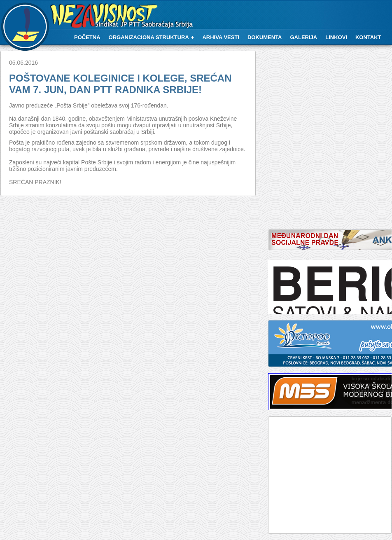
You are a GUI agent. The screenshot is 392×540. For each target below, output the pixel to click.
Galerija (304, 37)
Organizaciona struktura (149, 37)
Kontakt (368, 37)
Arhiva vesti (221, 37)
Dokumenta (265, 37)
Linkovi (336, 37)
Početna (87, 37)
